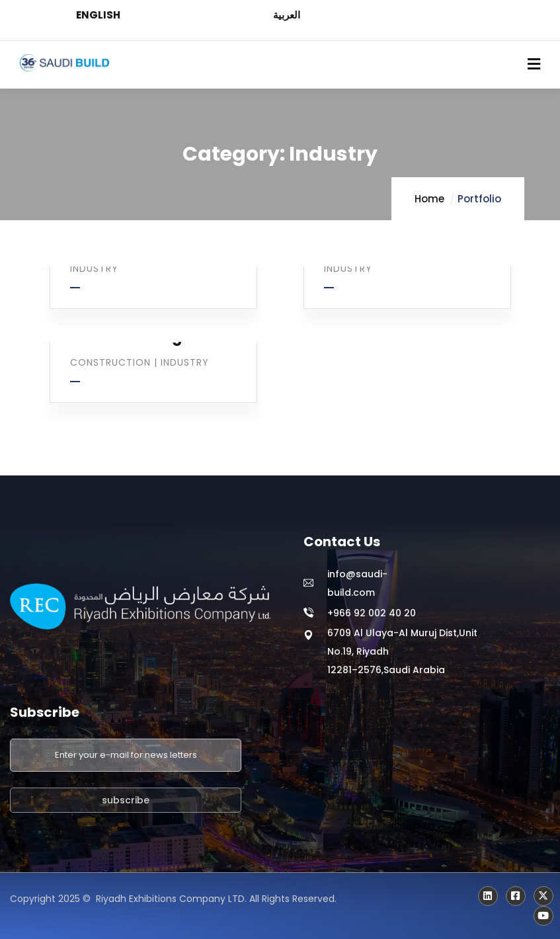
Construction (110, 362)
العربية (287, 15)
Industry (94, 268)
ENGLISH (98, 15)
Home (429, 199)
